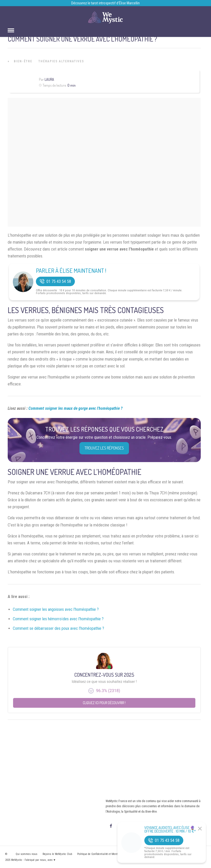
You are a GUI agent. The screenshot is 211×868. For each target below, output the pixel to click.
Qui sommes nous (27, 854)
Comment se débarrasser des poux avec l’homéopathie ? (58, 628)
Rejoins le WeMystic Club (57, 854)
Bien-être (23, 61)
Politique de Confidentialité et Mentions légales (104, 854)
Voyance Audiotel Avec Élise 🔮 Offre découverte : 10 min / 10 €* (170, 830)
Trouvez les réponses (104, 448)
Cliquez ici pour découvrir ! (104, 703)
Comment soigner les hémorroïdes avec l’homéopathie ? (58, 619)
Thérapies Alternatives (61, 61)
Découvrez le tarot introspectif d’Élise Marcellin (105, 3)
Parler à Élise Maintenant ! (71, 271)
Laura (49, 79)
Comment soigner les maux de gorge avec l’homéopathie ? (76, 408)
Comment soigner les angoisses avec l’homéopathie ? (56, 609)
